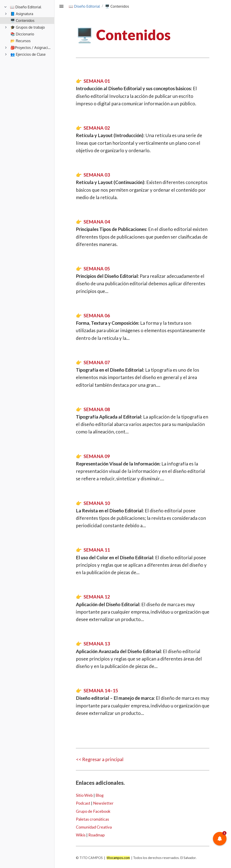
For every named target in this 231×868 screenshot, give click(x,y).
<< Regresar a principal (100, 759)
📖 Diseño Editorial (84, 6)
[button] (220, 839)
